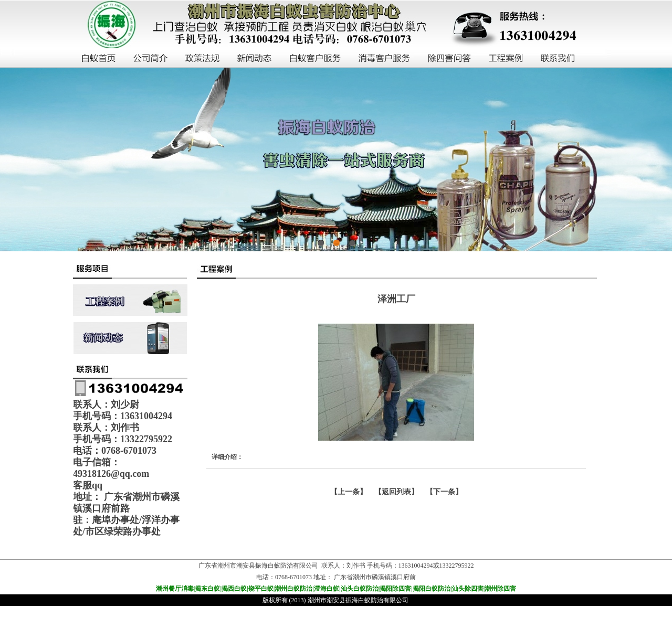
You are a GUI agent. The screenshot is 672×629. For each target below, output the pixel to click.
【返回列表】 (396, 492)
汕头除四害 (468, 589)
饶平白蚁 (261, 589)
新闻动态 (255, 58)
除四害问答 (450, 58)
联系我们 (558, 58)
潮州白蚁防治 (293, 589)
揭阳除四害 (395, 589)
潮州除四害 (500, 589)
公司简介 (151, 58)
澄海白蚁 (327, 589)
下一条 (444, 492)
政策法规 (203, 58)
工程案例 (506, 58)
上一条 (349, 492)
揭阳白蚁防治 (432, 589)
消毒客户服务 (385, 58)
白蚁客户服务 (316, 58)
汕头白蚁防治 (360, 589)
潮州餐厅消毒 (175, 589)
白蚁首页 (99, 58)
